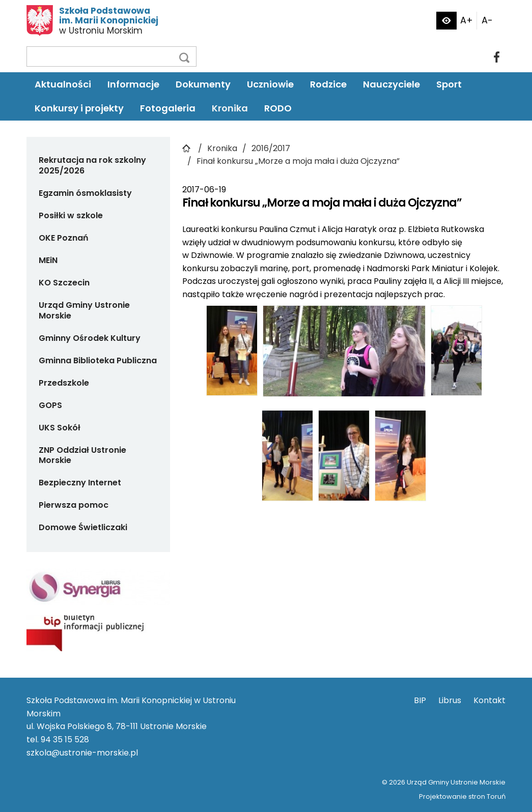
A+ (467, 20)
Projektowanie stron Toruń (462, 796)
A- (487, 20)
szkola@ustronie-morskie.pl (82, 753)
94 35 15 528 (65, 739)
